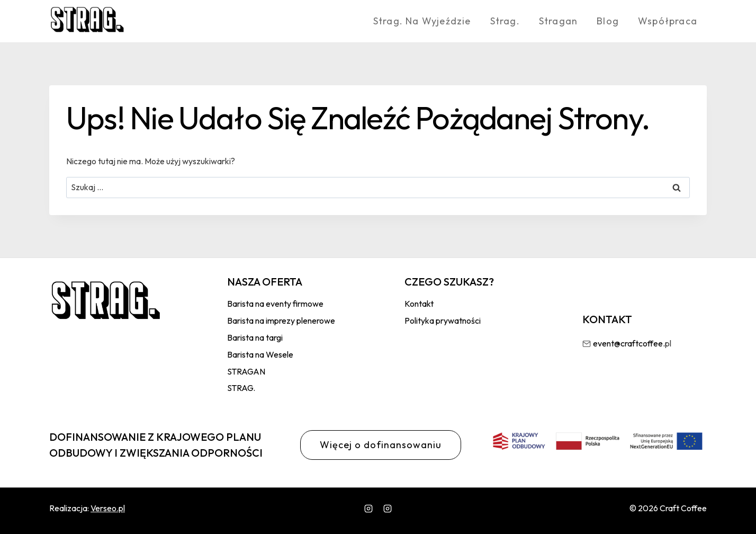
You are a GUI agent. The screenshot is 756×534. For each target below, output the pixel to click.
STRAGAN (246, 371)
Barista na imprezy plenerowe (281, 321)
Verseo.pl (108, 508)
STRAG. (241, 388)
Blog (608, 21)
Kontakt (419, 304)
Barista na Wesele (260, 354)
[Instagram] (368, 509)
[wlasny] (388, 509)
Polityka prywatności (443, 321)
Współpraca (668, 21)
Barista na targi (255, 337)
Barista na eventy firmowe (275, 304)
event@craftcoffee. (629, 343)
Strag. (505, 21)
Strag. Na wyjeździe (422, 21)
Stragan (558, 21)
